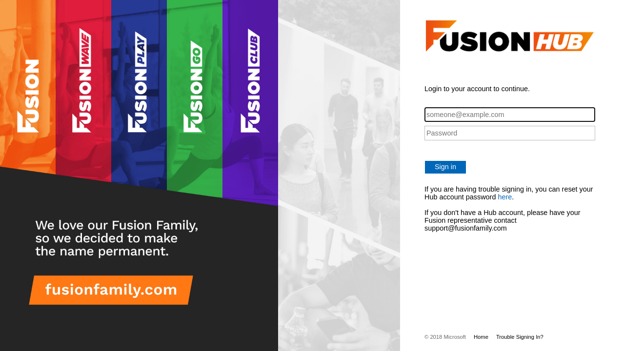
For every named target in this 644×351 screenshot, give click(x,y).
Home (481, 337)
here (505, 197)
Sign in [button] (445, 167)
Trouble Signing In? (520, 337)
